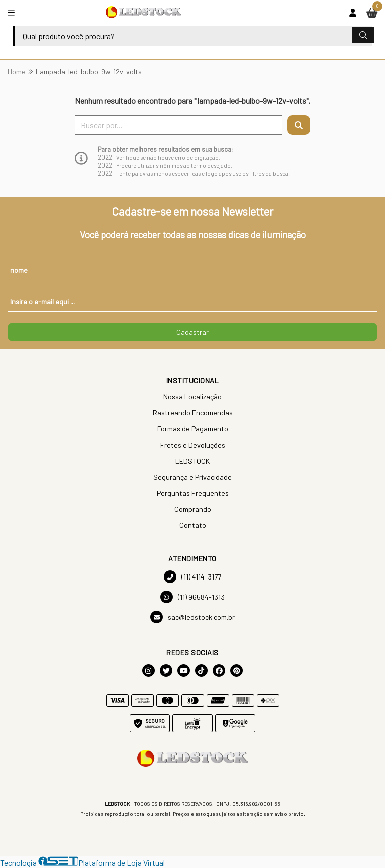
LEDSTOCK (192, 461)
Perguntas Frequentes (193, 493)
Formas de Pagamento (193, 429)
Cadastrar (192, 332)
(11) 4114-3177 (192, 577)
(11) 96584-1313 (192, 597)
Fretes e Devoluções (193, 445)
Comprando (193, 509)
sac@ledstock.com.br (192, 617)
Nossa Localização (192, 397)
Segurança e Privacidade (192, 477)
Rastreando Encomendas (193, 413)
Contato (193, 525)
